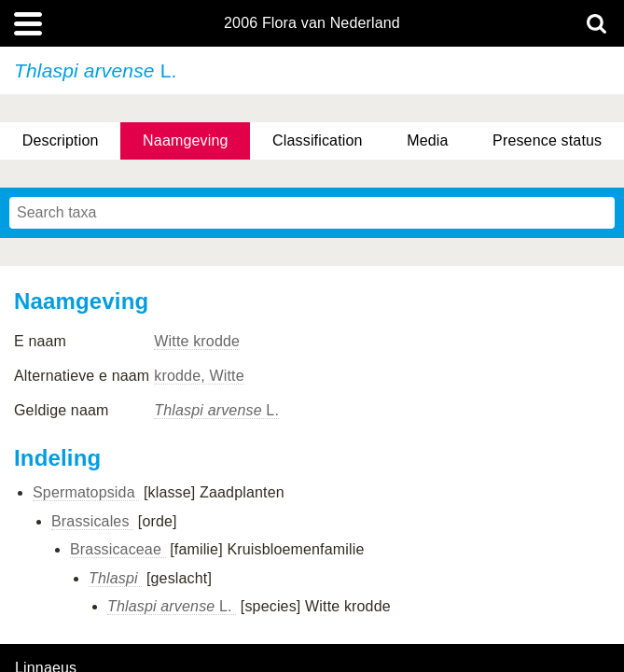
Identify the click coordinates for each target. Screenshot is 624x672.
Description (61, 140)
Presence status (547, 140)
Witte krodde (197, 341)
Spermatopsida (86, 492)
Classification (318, 140)
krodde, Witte (199, 376)
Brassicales (92, 521)
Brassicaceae (118, 549)
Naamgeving (185, 140)
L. (216, 410)
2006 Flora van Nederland (312, 23)
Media (427, 140)
